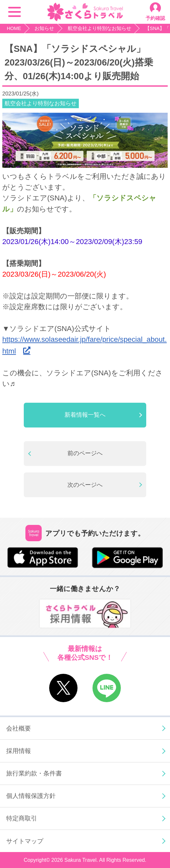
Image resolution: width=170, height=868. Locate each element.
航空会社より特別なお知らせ (41, 103)
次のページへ (85, 485)
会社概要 (19, 728)
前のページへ (85, 453)
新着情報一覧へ (85, 415)
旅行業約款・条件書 (34, 773)
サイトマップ (25, 841)
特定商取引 (22, 818)
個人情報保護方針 (31, 796)
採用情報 (19, 751)
